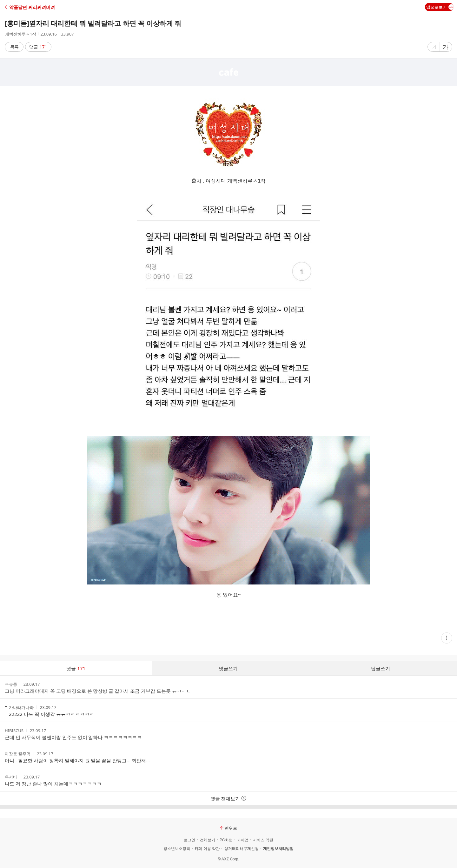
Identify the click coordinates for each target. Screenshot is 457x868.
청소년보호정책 (177, 849)
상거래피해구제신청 (242, 849)
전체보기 (208, 840)
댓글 (38, 47)
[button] (33, 7)
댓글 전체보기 (229, 798)
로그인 (189, 840)
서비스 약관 (263, 840)
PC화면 (226, 840)
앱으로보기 (440, 7)
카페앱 (243, 840)
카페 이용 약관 (207, 849)
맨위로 (228, 828)
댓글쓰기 (228, 668)
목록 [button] (14, 47)
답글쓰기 (381, 668)
